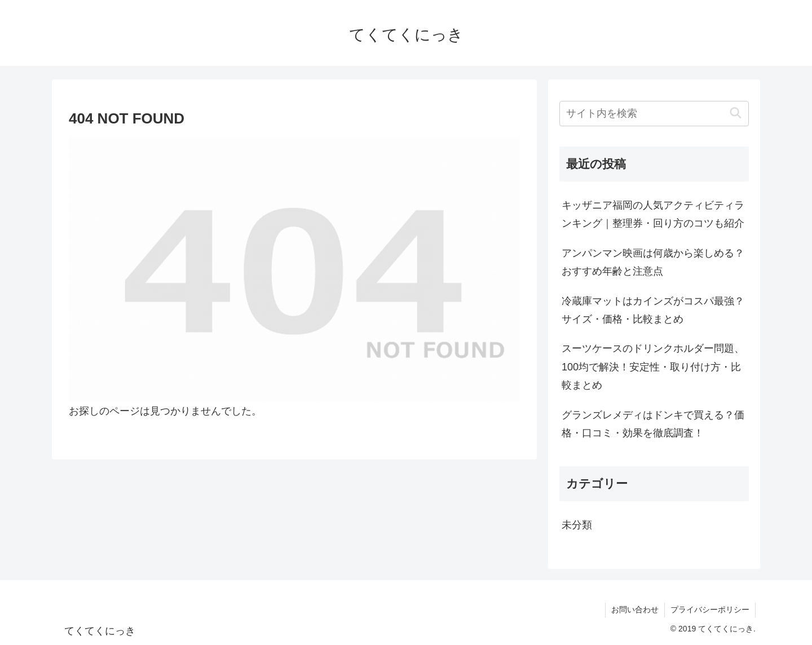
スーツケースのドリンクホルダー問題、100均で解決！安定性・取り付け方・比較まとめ (653, 367)
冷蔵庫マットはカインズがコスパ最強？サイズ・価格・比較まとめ (653, 310)
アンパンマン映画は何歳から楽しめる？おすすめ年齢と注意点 (653, 262)
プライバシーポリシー (710, 609)
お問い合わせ (635, 609)
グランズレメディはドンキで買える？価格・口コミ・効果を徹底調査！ (653, 424)
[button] (736, 114)
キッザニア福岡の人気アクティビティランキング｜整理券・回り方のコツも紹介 (653, 214)
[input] (654, 114)
